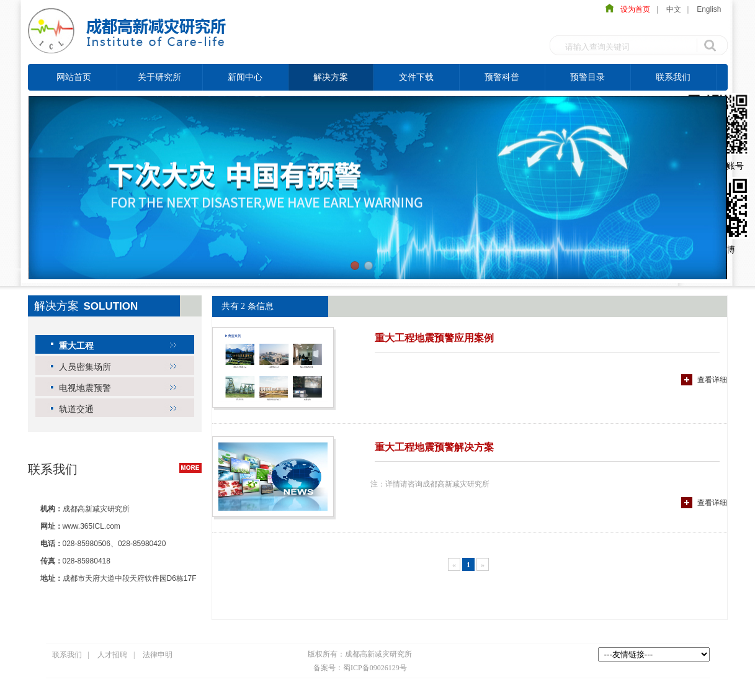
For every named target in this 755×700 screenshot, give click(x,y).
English (709, 9)
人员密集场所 (85, 367)
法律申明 (158, 655)
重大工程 (76, 346)
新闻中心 (245, 77)
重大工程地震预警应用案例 (434, 338)
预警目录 (587, 77)
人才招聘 (112, 655)
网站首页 (74, 77)
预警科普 (502, 77)
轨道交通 (76, 409)
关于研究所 (159, 77)
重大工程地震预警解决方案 (434, 447)
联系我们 (673, 77)
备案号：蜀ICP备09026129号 (360, 668)
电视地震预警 (85, 388)
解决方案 (331, 77)
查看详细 (712, 380)
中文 (674, 9)
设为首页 (632, 9)
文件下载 (416, 77)
